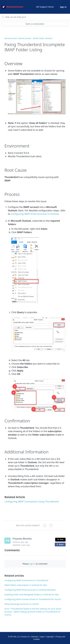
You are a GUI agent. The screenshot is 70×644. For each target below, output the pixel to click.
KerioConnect (11, 38)
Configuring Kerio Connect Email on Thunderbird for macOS (33, 599)
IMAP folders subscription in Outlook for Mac (26, 585)
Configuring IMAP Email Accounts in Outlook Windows (30, 590)
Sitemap (34, 637)
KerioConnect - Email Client (31, 38)
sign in (32, 564)
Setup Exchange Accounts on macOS (22, 604)
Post (60, 540)
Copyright (50, 637)
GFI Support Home (45, 7)
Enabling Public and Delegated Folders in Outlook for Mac (32, 595)
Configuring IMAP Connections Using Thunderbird (32, 502)
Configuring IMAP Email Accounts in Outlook (35, 214)
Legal (42, 637)
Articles (49, 38)
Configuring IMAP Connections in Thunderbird (26, 580)
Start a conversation (35, 24)
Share (61, 545)
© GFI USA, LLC (14, 637)
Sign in (63, 7)
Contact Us (25, 637)
